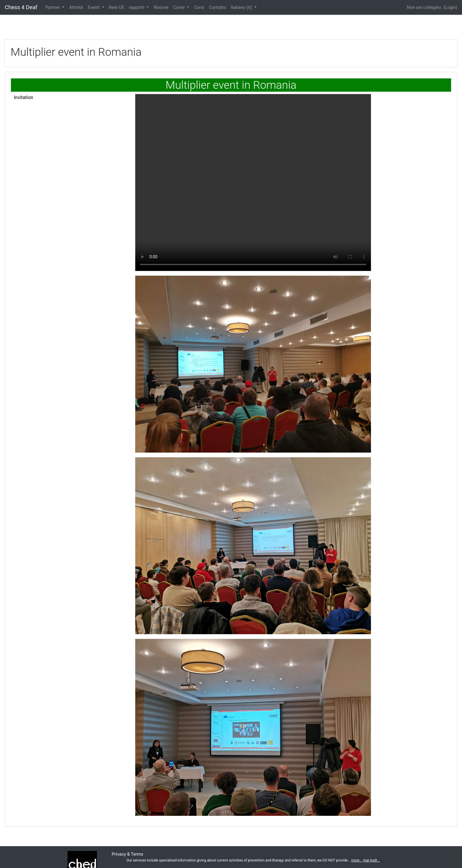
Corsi (199, 7)
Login (450, 7)
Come (179, 7)
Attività (76, 7)
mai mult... (371, 860)
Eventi (94, 7)
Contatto (217, 7)
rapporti (137, 7)
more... (357, 860)
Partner (53, 7)
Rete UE (117, 7)
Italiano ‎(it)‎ (242, 7)
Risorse (161, 7)
